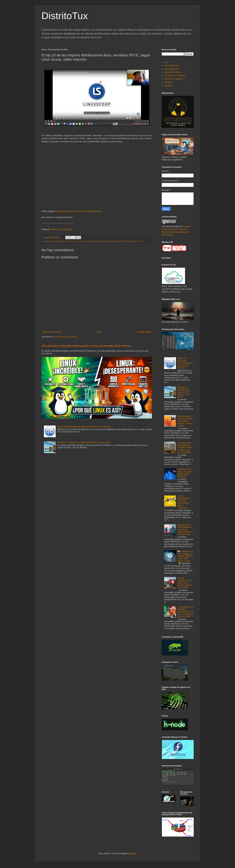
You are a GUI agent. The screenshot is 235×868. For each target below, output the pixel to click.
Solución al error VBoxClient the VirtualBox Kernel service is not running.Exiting (185, 448)
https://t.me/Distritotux (62, 229)
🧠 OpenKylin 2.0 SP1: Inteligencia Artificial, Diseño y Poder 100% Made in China (185, 556)
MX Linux (105, 241)
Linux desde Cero (172, 65)
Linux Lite (80, 241)
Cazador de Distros (173, 72)
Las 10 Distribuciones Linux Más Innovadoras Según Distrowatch (184, 502)
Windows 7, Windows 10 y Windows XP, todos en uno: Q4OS (84, 442)
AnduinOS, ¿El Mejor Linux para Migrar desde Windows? (185, 473)
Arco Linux (53, 241)
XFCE (122, 241)
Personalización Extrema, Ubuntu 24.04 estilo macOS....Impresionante (185, 421)
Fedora (73, 241)
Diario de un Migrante (174, 79)
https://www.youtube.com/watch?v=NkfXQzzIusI (78, 211)
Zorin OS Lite (138, 241)
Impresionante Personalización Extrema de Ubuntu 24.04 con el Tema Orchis (185, 530)
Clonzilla (168, 86)
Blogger (133, 854)
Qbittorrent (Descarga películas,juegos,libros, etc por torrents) (84, 427)
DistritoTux (65, 16)
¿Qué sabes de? (171, 69)
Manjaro (97, 241)
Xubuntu (128, 241)
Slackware (169, 82)
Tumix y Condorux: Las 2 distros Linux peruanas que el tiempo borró (185, 583)
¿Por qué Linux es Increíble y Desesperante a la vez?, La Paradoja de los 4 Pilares (86, 346)
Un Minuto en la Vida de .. (175, 76)
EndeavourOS (64, 241)
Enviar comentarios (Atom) (65, 337)
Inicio (99, 332)
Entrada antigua (144, 332)
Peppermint (114, 241)
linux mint (89, 241)
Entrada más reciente (52, 332)
